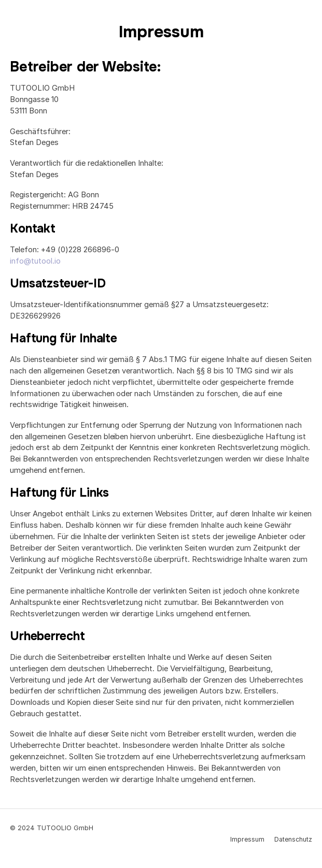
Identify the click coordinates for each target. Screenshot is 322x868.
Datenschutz (293, 839)
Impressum (247, 839)
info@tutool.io (35, 261)
